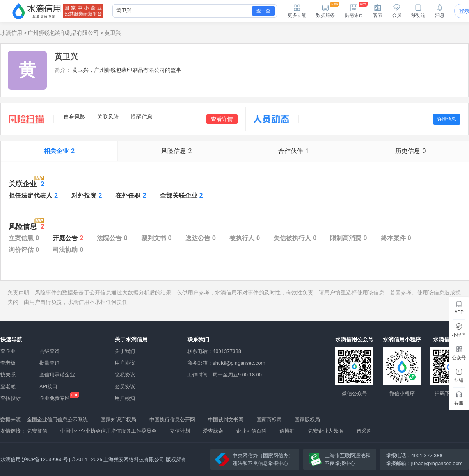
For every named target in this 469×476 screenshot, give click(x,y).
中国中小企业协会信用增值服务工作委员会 (108, 431)
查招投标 (11, 398)
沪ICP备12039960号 (45, 459)
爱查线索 (213, 431)
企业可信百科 (251, 431)
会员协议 (125, 386)
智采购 (364, 431)
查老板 (8, 363)
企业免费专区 (55, 398)
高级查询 (50, 351)
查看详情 (222, 119)
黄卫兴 (113, 33)
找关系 (8, 375)
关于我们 (125, 351)
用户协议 (125, 363)
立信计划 (180, 431)
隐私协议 (125, 375)
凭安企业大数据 (326, 431)
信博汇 (287, 431)
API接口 (48, 386)
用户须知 (125, 398)
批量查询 (50, 363)
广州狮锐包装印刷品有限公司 (63, 33)
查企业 (8, 351)
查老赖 (8, 386)
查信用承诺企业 (57, 375)
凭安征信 (37, 431)
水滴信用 (11, 33)
